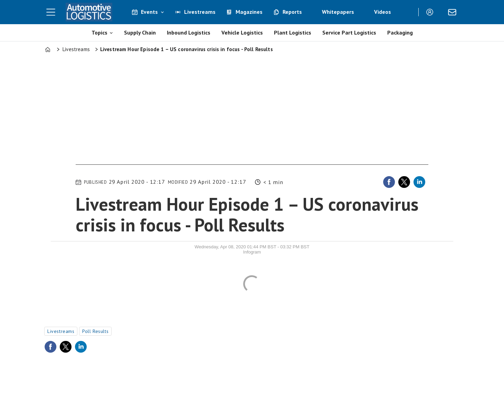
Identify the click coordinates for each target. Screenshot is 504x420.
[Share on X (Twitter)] (404, 182)
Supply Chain (140, 32)
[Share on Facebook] (389, 182)
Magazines (249, 12)
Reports (292, 12)
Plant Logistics (293, 32)
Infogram (252, 252)
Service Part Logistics (349, 32)
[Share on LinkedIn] (419, 182)
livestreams (61, 331)
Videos (383, 12)
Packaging (400, 32)
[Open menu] (51, 12)
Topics (99, 32)
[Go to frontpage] (89, 12)
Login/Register (431, 12)
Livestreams (200, 12)
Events (149, 12)
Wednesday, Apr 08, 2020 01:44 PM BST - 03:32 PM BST (252, 247)
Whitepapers (338, 12)
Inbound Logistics (189, 32)
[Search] (408, 12)
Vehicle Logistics (242, 32)
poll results (95, 331)
